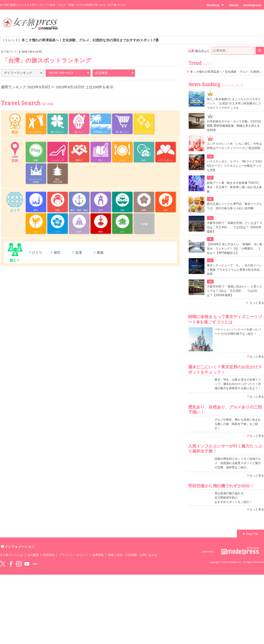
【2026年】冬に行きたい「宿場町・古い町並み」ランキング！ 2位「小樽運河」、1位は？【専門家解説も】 (235, 249)
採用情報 (98, 555)
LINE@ (35, 564)
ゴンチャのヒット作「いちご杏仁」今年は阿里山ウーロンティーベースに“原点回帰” (234, 146)
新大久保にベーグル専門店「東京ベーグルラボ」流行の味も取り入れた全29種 (234, 206)
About (234, 5)
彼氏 (57, 252)
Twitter (3, 564)
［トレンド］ (80, 40)
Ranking (215, 5)
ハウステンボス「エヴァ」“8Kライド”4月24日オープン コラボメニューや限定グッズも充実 (234, 166)
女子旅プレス (9, 52)
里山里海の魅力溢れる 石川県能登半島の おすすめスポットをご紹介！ (233, 498)
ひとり (37, 252)
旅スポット (202, 51)
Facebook (11, 564)
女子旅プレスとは (12, 555)
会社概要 (33, 555)
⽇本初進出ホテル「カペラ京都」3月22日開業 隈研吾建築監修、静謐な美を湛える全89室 (234, 126)
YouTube (27, 564)
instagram (19, 564)
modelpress (252, 5)
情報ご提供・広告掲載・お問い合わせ (133, 555)
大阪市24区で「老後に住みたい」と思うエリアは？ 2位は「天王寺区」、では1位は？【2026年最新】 (235, 291)
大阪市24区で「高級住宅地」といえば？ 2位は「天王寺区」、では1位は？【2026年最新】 (234, 227)
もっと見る (257, 303)
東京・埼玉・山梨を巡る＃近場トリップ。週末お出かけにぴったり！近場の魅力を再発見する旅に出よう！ (238, 384)
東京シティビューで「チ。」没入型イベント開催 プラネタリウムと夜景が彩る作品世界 (234, 270)
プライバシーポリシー (74, 555)
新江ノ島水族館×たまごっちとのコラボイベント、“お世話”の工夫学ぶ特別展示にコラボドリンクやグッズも (234, 103)
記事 (191, 51)
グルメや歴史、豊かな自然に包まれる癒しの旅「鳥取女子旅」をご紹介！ (238, 424)
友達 (79, 252)
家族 (100, 252)
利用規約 (49, 555)
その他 (144, 224)
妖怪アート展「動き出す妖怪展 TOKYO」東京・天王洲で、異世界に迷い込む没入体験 (234, 187)
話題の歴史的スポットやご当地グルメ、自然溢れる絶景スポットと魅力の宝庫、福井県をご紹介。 (238, 463)
